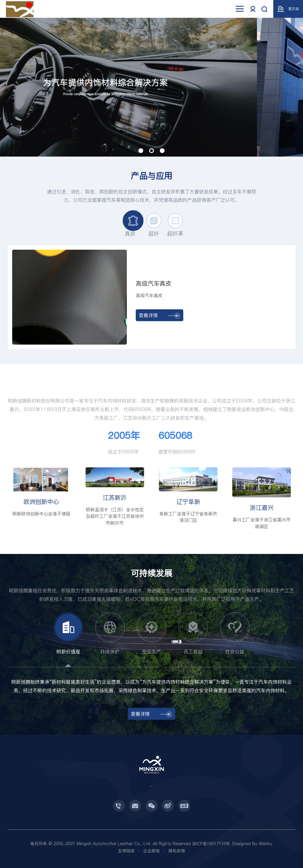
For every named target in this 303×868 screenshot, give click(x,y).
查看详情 (160, 315)
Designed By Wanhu (252, 844)
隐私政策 (177, 851)
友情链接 (126, 851)
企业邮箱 (151, 851)
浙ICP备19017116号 (211, 844)
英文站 (288, 9)
